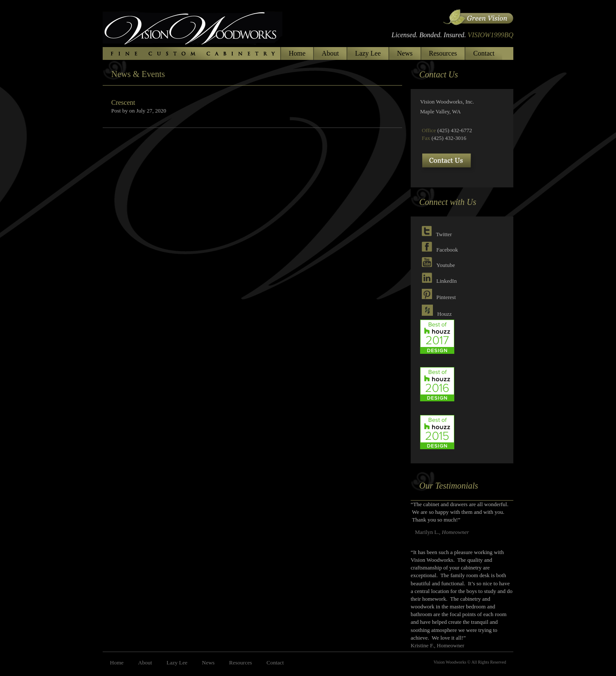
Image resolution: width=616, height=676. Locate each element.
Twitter (444, 234)
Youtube (446, 265)
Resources (443, 53)
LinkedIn (447, 281)
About (330, 53)
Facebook (447, 250)
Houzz (444, 314)
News (405, 53)
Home (297, 53)
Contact (484, 53)
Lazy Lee (368, 53)
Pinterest (446, 297)
